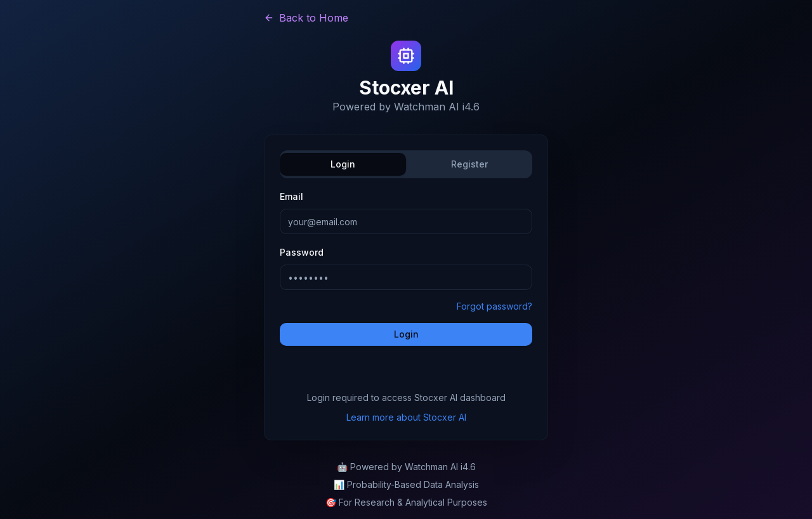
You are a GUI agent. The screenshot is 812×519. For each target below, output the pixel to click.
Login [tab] (343, 164)
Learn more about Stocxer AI (406, 417)
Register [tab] (469, 164)
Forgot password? (494, 306)
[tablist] (406, 164)
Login (406, 334)
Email (291, 196)
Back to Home (306, 18)
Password (302, 252)
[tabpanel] (406, 267)
